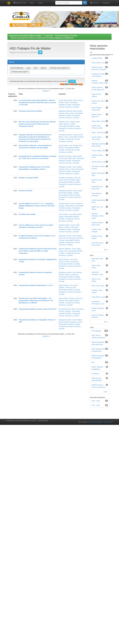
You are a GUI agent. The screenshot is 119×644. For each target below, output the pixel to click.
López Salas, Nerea (98, 121)
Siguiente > (46, 91)
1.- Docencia (48, 36)
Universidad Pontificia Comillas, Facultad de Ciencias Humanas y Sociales (69, 105)
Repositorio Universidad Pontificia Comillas (25, 36)
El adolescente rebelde (27, 214)
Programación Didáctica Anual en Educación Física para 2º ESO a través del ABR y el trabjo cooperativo (38, 251)
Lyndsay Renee (97, 58)
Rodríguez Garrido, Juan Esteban (70, 167)
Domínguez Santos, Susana (68, 135)
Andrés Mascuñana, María (68, 100)
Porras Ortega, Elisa (99, 151)
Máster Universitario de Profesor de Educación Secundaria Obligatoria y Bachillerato (42, 38)
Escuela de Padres (26, 191)
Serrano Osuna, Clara (66, 113)
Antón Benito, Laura (99, 297)
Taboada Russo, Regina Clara (69, 122)
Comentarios (108, 422)
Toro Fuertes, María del (67, 158)
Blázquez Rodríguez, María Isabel (98, 216)
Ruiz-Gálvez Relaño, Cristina (69, 193)
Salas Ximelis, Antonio (66, 298)
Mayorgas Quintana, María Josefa (70, 111)
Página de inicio (20, 3)
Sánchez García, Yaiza (66, 169)
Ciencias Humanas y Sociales (66, 36)
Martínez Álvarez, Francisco (68, 275)
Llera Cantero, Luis (65, 145)
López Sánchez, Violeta (67, 124)
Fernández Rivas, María (67, 309)
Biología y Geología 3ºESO (29, 178)
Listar (32, 3)
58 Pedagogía (96, 331)
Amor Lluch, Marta (98, 286)
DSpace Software (96, 422)
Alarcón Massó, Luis (66, 259)
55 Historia (95, 374)
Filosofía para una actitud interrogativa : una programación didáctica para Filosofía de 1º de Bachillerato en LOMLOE (36, 301)
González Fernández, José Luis (70, 178)
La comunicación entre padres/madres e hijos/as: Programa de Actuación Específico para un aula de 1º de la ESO (37, 102)
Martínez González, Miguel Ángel (70, 156)
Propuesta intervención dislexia (30, 111)
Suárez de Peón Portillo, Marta (69, 180)
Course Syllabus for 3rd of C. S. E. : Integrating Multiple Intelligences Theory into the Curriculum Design (37, 206)
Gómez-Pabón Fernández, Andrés (70, 322)
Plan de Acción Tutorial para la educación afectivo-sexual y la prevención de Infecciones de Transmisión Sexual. (37, 124)
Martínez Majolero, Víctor (67, 249)
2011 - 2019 (96, 405)
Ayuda (41, 3)
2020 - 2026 (96, 401)
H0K (93, 362)
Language (106, 3)
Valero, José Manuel (99, 132)
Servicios (95, 3)
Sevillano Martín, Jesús (67, 204)
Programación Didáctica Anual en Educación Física (38, 309)
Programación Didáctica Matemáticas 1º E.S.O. (36, 285)
